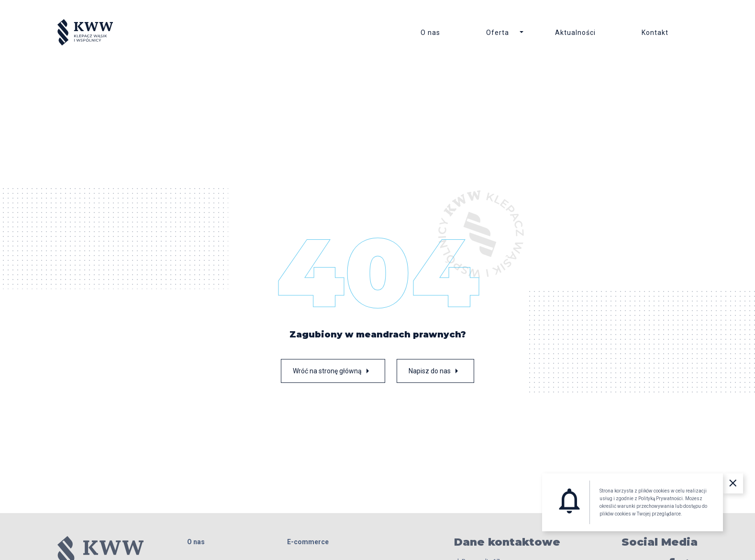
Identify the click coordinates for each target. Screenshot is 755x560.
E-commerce (308, 542)
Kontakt (655, 33)
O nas (430, 33)
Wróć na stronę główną (333, 371)
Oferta (498, 33)
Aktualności (575, 33)
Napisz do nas (435, 371)
